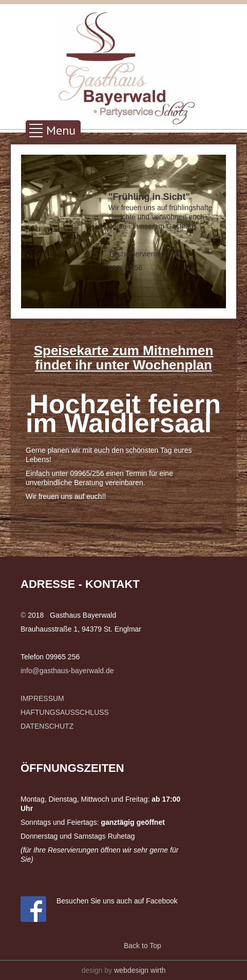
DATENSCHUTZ (47, 726)
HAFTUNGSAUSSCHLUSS (65, 712)
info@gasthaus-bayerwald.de (67, 671)
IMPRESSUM (42, 698)
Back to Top (142, 946)
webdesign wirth (140, 970)
